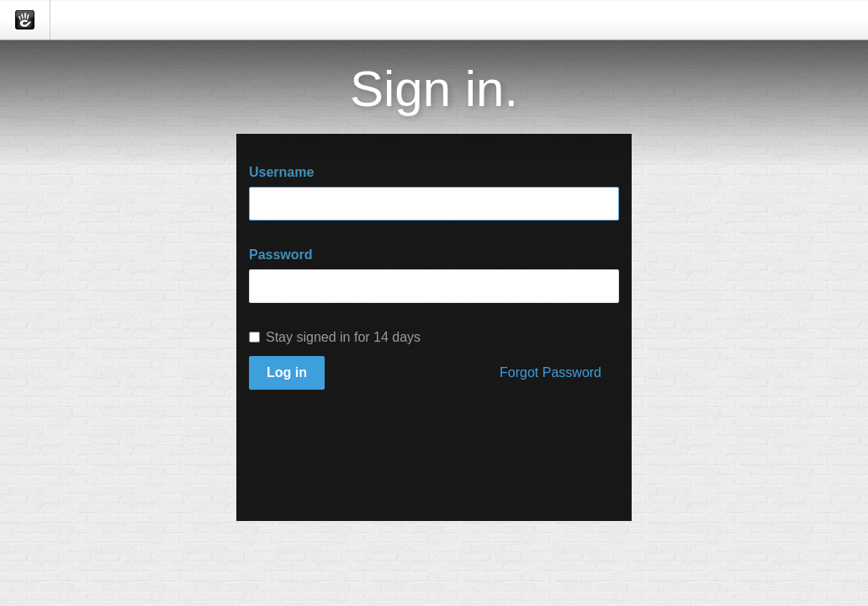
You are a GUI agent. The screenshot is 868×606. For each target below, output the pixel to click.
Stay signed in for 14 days (335, 337)
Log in (287, 372)
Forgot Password (550, 372)
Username (281, 172)
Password (281, 255)
